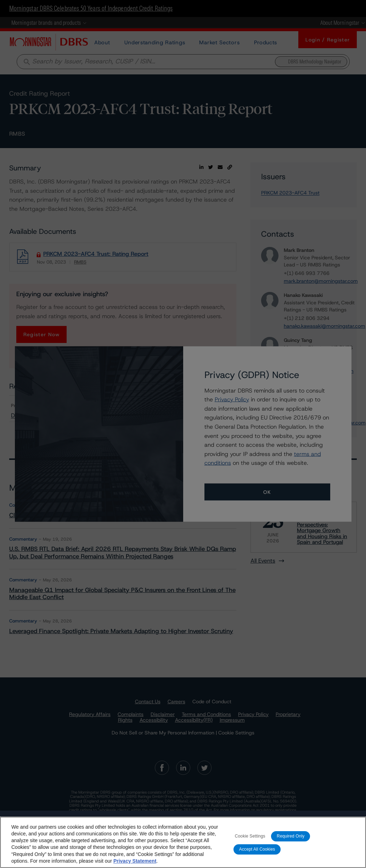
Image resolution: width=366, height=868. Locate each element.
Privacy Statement (135, 861)
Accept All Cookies (257, 849)
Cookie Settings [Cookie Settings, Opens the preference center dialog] (250, 836)
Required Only (291, 836)
